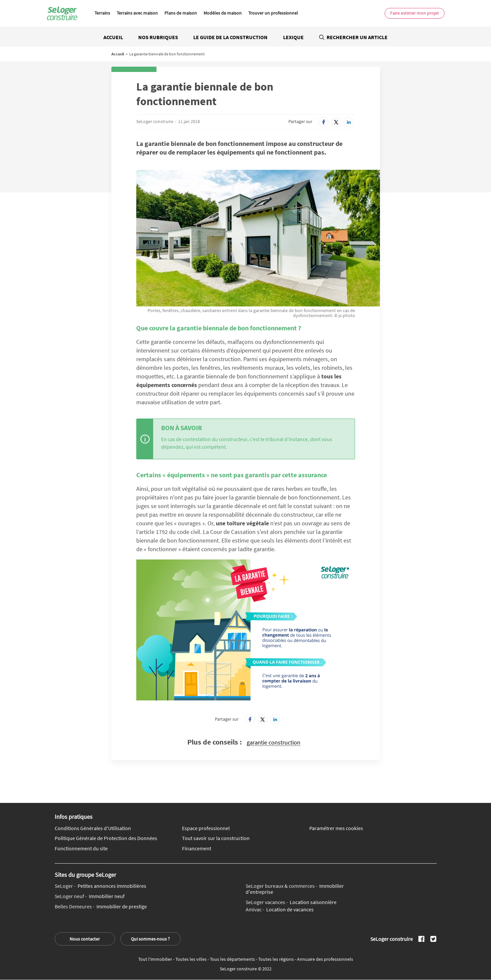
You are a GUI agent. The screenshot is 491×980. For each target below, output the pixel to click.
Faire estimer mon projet (415, 13)
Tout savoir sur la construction (216, 838)
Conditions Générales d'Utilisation (93, 828)
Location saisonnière (291, 902)
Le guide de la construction (230, 37)
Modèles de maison (223, 13)
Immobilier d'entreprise (295, 889)
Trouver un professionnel (273, 13)
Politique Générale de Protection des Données (106, 838)
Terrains (102, 13)
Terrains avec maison (137, 13)
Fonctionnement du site (81, 849)
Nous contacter (85, 939)
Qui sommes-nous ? (150, 939)
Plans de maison (181, 13)
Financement (197, 849)
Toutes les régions (276, 959)
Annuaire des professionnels (325, 959)
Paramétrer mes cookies (336, 828)
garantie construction (274, 743)
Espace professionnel (206, 828)
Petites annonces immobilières (100, 886)
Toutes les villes (191, 959)
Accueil (113, 37)
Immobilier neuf (90, 896)
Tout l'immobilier (156, 959)
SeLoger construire (155, 121)
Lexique (293, 37)
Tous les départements (233, 959)
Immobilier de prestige (101, 907)
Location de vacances (280, 910)
